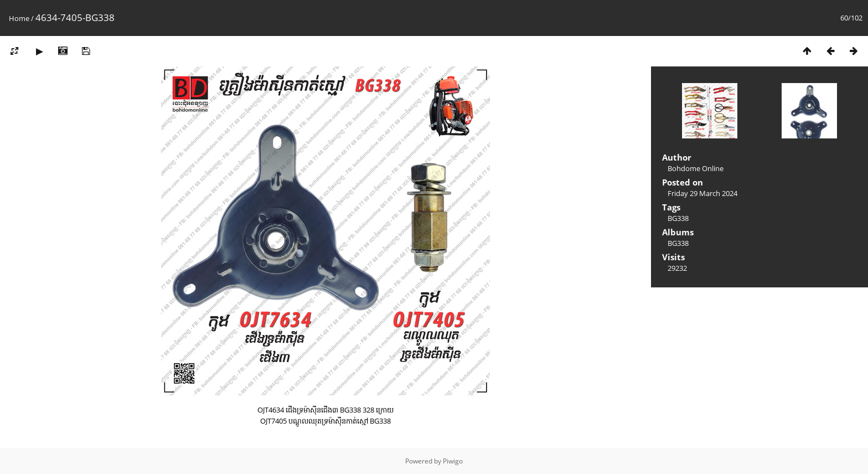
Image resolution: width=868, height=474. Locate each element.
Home (19, 18)
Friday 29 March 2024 (702, 193)
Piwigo (453, 461)
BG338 (678, 218)
